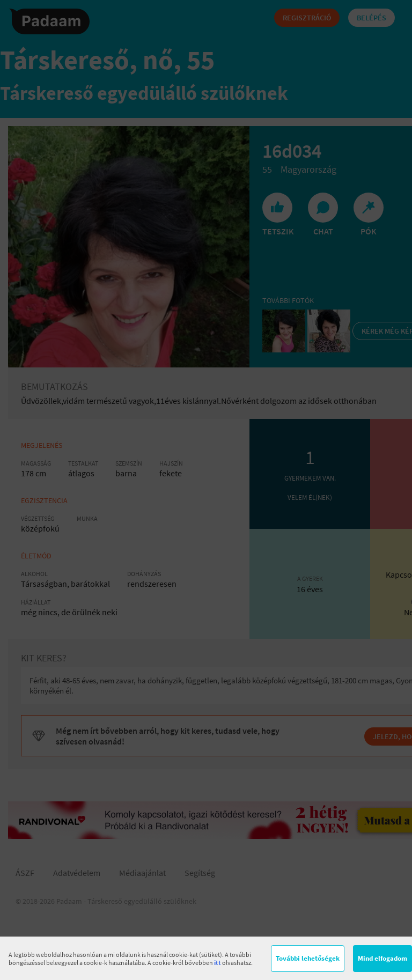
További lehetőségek (308, 958)
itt (218, 963)
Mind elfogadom (382, 958)
